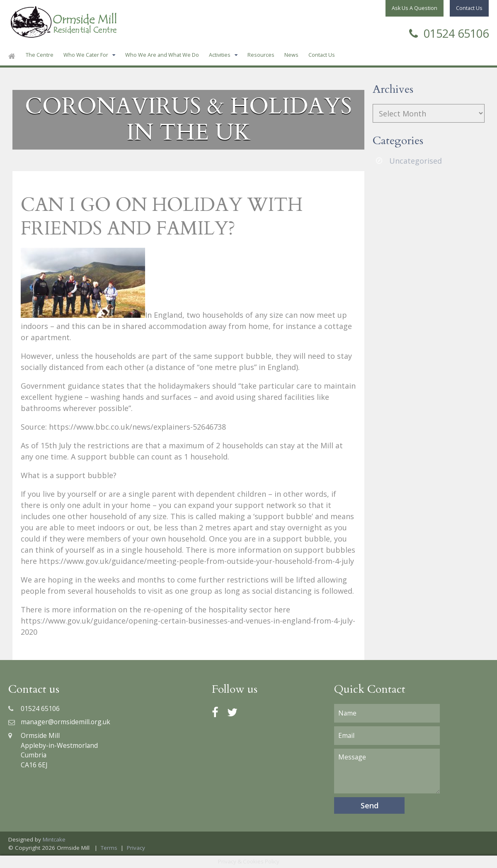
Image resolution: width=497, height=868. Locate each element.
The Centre (40, 55)
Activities (220, 55)
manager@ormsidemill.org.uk (59, 722)
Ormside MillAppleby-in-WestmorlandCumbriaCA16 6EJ (53, 750)
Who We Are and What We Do (162, 55)
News (291, 55)
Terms (109, 848)
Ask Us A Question (415, 8)
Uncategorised (416, 161)
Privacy (136, 848)
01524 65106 (449, 33)
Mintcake (54, 839)
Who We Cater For (86, 55)
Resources (261, 55)
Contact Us (322, 55)
